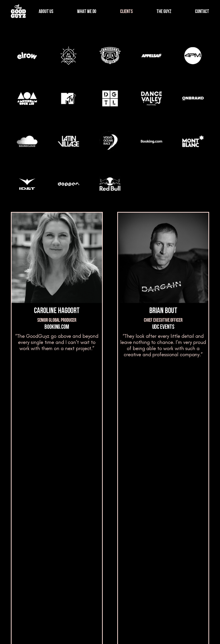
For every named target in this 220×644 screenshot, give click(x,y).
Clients (51, 609)
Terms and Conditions (152, 635)
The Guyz (96, 578)
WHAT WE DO (87, 12)
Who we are (54, 578)
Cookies (204, 635)
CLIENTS (126, 12)
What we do (55, 593)
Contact (185, 587)
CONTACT (202, 12)
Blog (92, 593)
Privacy (182, 635)
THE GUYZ (164, 12)
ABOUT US (46, 12)
